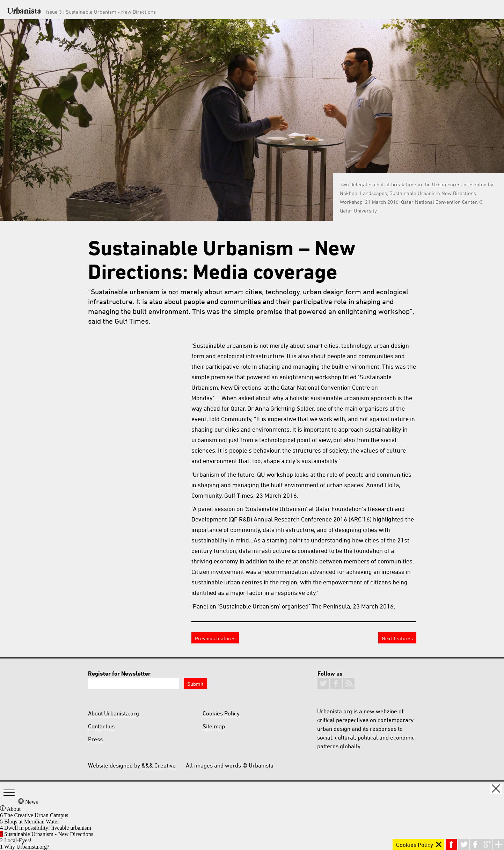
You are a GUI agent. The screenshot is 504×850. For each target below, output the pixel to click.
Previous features (215, 638)
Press (95, 739)
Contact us (101, 726)
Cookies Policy (221, 713)
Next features (397, 638)
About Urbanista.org (114, 713)
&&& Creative (159, 765)
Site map (214, 726)
